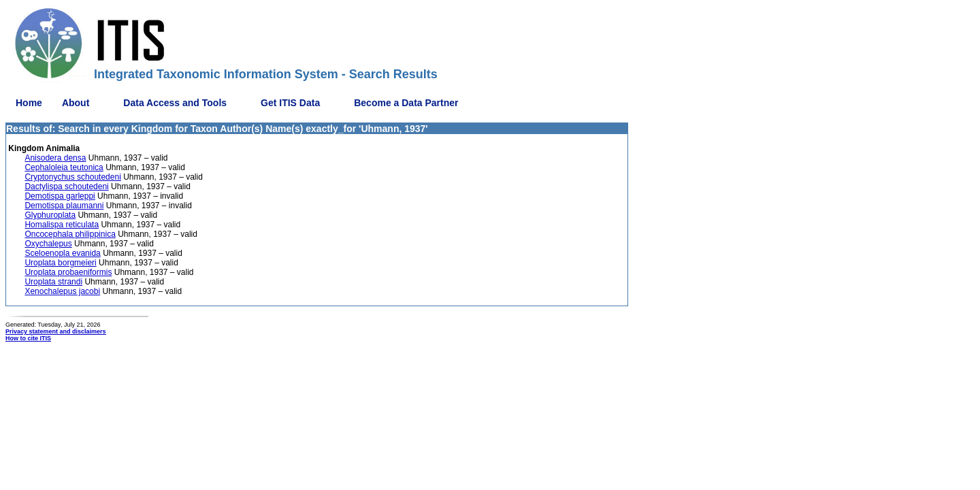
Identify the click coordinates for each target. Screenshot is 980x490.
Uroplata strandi (53, 282)
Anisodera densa (55, 158)
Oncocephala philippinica (70, 234)
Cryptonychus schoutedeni (72, 177)
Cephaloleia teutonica (64, 167)
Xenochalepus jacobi (62, 291)
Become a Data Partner (406, 103)
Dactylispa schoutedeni (66, 186)
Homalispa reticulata (62, 225)
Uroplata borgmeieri (60, 263)
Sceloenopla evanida (62, 253)
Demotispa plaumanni (64, 206)
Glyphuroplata (50, 215)
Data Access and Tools (175, 103)
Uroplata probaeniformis (68, 272)
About (76, 103)
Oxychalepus (48, 244)
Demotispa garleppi (60, 196)
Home (29, 103)
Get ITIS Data (290, 103)
